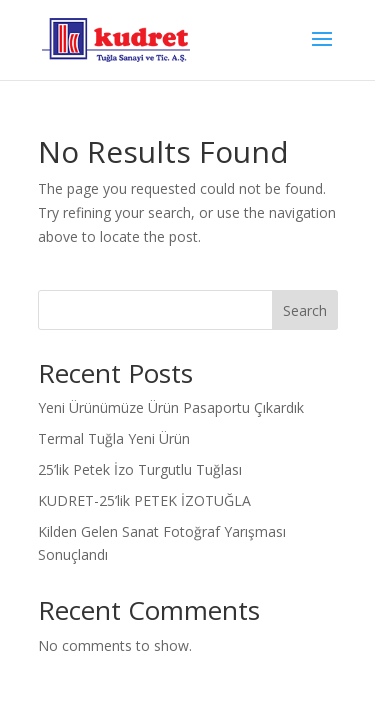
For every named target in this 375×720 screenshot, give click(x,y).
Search (305, 310)
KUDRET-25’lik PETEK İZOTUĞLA (144, 500)
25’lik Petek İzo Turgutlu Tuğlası (140, 469)
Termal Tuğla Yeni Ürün (114, 438)
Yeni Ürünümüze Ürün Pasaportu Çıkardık (171, 407)
